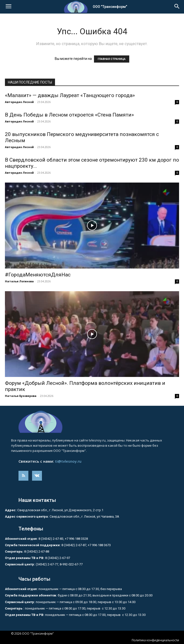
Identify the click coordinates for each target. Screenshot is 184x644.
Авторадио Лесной (19, 102)
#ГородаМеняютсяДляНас (38, 275)
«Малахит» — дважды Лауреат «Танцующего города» (70, 95)
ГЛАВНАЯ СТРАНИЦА (112, 59)
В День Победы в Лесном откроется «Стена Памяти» (69, 115)
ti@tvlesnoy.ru (68, 461)
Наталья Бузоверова (21, 396)
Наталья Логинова (19, 281)
